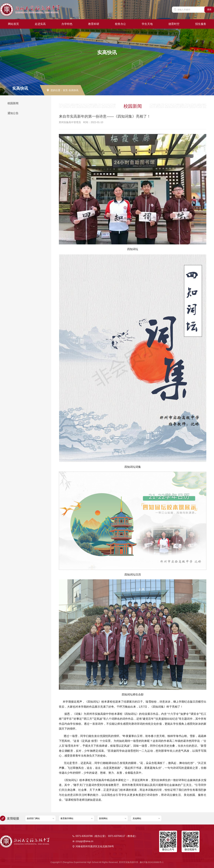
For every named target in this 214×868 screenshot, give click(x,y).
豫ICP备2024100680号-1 (152, 862)
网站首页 (13, 24)
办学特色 (67, 24)
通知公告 (13, 113)
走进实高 (40, 24)
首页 (65, 90)
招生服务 (201, 24)
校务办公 (120, 24)
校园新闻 (13, 103)
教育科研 (94, 24)
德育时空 (174, 24)
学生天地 (147, 24)
